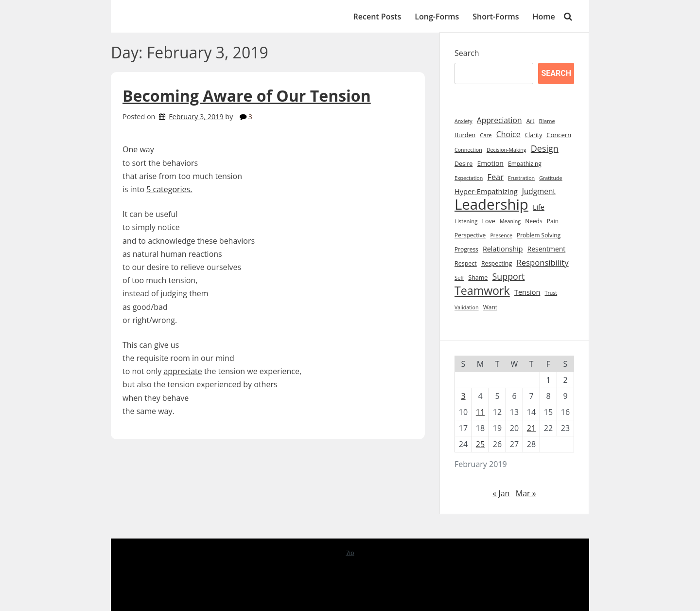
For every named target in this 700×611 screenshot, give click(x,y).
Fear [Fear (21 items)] (495, 177)
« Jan (501, 493)
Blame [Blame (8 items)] (547, 121)
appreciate (183, 371)
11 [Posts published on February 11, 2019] (480, 412)
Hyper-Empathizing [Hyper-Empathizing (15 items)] (486, 191)
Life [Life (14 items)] (539, 207)
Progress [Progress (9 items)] (466, 249)
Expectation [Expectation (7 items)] (469, 178)
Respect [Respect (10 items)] (466, 263)
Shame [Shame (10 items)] (478, 278)
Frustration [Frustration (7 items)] (521, 178)
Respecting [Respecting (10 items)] (497, 263)
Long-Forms (437, 17)
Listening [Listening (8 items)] (466, 221)
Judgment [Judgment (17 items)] (539, 191)
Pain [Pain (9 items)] (553, 221)
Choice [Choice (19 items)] (508, 134)
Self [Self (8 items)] (459, 278)
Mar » (526, 493)
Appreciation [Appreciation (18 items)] (499, 120)
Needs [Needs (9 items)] (534, 221)
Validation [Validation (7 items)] (467, 307)
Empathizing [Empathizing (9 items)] (525, 164)
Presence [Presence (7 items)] (501, 235)
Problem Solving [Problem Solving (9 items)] (539, 235)
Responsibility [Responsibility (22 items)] (542, 262)
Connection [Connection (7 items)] (468, 150)
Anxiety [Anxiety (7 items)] (464, 121)
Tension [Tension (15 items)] (527, 292)
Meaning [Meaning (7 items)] (510, 221)
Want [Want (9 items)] (490, 307)
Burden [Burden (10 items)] (465, 135)
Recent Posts (377, 17)
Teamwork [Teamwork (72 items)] (482, 291)
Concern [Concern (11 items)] (559, 135)
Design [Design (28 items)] (545, 148)
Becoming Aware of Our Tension (247, 96)
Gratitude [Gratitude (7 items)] (551, 178)
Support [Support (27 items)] (509, 276)
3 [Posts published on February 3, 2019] (463, 396)
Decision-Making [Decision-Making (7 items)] (507, 150)
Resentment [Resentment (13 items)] (547, 249)
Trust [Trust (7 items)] (551, 293)
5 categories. (169, 189)
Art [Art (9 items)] (531, 121)
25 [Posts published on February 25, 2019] (480, 444)
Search (467, 53)
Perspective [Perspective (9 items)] (470, 235)
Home (544, 17)
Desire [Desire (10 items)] (464, 164)
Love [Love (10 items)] (489, 221)
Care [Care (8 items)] (486, 135)
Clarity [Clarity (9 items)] (534, 135)
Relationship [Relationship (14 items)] (503, 249)
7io (350, 553)
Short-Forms (496, 17)
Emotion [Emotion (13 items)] (490, 163)
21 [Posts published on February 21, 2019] (531, 428)
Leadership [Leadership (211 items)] (491, 205)
